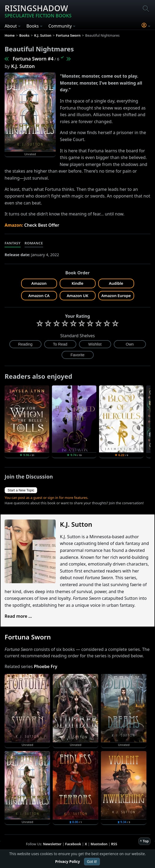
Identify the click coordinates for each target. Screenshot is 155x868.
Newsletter (52, 844)
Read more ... (18, 616)
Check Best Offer (42, 225)
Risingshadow (38, 11)
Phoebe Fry (46, 666)
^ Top (144, 841)
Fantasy (13, 243)
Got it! (92, 862)
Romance (34, 243)
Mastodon (99, 844)
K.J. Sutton (23, 66)
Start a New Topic (21, 490)
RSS (114, 844)
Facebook (73, 844)
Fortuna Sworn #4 (33, 59)
